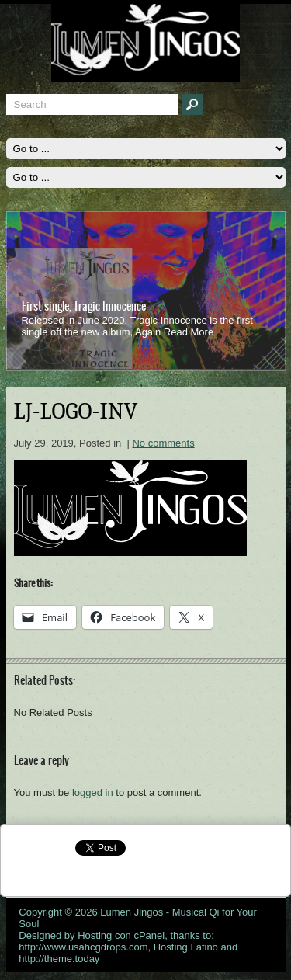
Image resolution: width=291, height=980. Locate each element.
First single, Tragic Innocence (84, 306)
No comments (163, 443)
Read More (189, 332)
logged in (93, 792)
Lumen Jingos (132, 912)
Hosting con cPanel (121, 935)
